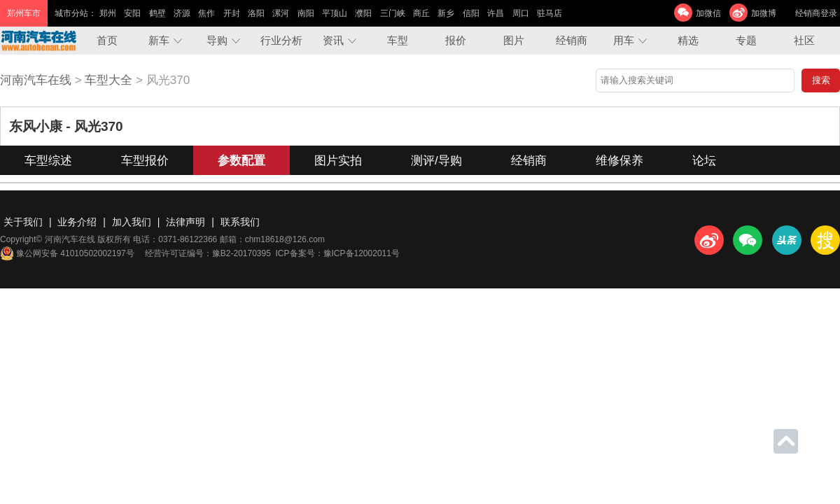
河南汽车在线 (36, 80)
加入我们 (132, 222)
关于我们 (23, 222)
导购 (217, 40)
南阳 (306, 13)
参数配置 (241, 161)
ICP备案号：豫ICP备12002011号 (338, 253)
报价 (456, 40)
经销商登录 (816, 13)
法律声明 (185, 222)
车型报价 (145, 161)
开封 (232, 13)
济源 (182, 13)
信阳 (471, 13)
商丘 (421, 13)
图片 (514, 40)
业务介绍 (77, 222)
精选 (688, 40)
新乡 (446, 13)
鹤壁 (157, 13)
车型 (398, 40)
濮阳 (363, 13)
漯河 (281, 13)
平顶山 (335, 13)
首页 (107, 40)
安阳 (132, 13)
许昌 (496, 13)
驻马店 (549, 13)
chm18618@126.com (285, 239)
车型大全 (108, 80)
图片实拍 (338, 161)
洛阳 (256, 13)
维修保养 (619, 161)
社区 (804, 40)
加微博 (764, 13)
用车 (624, 40)
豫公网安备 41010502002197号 (67, 253)
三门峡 (393, 13)
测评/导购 (436, 161)
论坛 (704, 161)
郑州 (108, 13)
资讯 (333, 40)
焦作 (206, 13)
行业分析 (281, 40)
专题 (746, 40)
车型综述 (48, 161)
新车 (159, 40)
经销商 (572, 40)
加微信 (708, 13)
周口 (521, 13)
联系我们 (240, 222)
